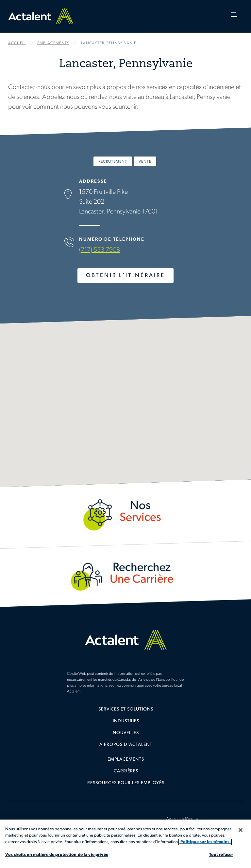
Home (41, 16)
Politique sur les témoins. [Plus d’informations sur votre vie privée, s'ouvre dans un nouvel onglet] (205, 842)
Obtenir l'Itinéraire (125, 276)
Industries (126, 721)
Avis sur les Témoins (182, 819)
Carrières (126, 771)
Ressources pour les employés (126, 783)
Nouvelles (126, 733)
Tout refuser (221, 855)
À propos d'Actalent (126, 745)
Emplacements (126, 759)
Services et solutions (126, 709)
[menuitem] (126, 712)
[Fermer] (241, 830)
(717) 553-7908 (100, 250)
